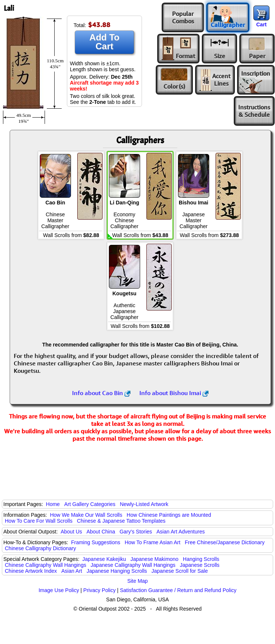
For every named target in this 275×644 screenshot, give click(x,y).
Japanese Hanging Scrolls (117, 571)
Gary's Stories (136, 532)
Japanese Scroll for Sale (179, 571)
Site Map (137, 581)
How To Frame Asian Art (152, 542)
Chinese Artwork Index (31, 571)
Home (53, 504)
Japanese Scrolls (200, 565)
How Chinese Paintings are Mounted (169, 515)
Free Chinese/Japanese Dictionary (225, 542)
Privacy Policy (99, 590)
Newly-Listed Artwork (144, 504)
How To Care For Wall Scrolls (39, 521)
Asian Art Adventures (181, 532)
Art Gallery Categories (90, 504)
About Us (71, 532)
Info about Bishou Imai (174, 393)
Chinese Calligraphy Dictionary (40, 548)
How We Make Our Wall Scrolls (86, 515)
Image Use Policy (59, 590)
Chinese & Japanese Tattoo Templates (121, 521)
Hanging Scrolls (201, 559)
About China (101, 532)
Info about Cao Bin (101, 393)
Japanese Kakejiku (104, 559)
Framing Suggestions (96, 542)
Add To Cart (105, 42)
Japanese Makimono (154, 559)
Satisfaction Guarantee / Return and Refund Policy (178, 590)
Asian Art (72, 571)
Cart (261, 24)
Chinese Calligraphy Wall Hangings (46, 565)
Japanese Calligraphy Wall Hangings (133, 565)
